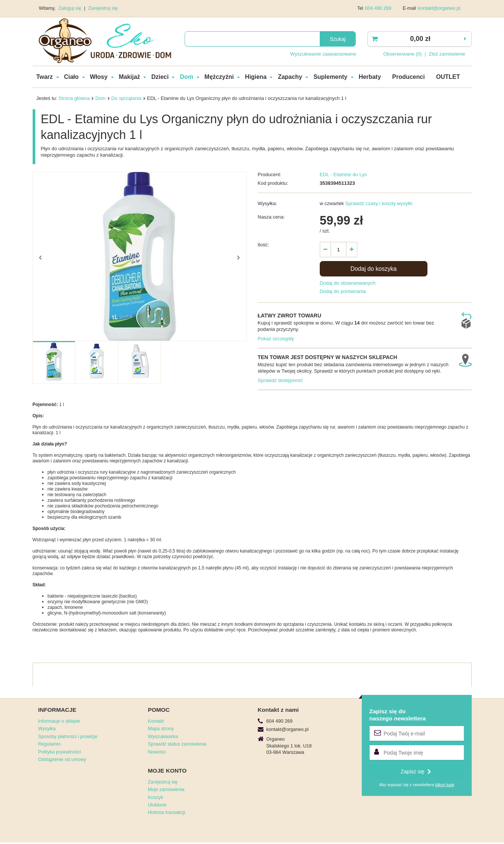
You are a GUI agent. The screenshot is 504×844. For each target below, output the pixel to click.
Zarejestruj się (103, 8)
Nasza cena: (271, 217)
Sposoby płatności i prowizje (68, 737)
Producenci (408, 77)
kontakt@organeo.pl (439, 8)
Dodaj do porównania (343, 291)
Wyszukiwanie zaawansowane (323, 54)
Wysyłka (47, 729)
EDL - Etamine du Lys (343, 174)
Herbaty (370, 77)
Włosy (99, 77)
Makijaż (130, 77)
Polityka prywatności (60, 752)
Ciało (71, 77)
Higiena (256, 77)
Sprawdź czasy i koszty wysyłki (378, 203)
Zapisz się (416, 772)
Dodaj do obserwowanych (348, 283)
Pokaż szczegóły (276, 339)
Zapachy (290, 77)
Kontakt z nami (278, 710)
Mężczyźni (219, 77)
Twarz (45, 77)
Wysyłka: (268, 203)
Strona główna (74, 98)
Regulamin (50, 744)
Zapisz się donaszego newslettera (398, 715)
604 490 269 (378, 8)
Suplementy (330, 77)
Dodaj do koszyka (374, 269)
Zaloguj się (71, 8)
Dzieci (160, 77)
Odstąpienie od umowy (62, 759)
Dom (186, 77)
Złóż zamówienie (447, 54)
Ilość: (263, 245)
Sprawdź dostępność (281, 380)
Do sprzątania (126, 98)
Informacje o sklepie (59, 721)
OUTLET (448, 77)
